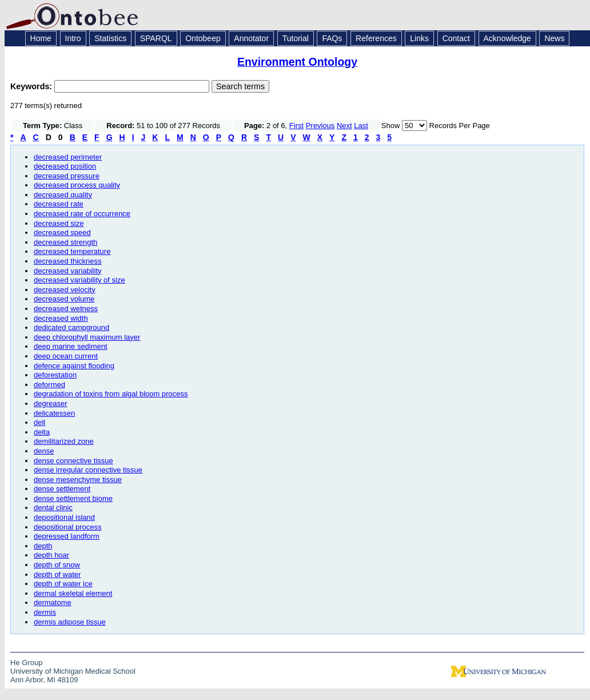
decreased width (61, 318)
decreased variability (68, 271)
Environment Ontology (297, 62)
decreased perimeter (68, 157)
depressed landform (67, 536)
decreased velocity (65, 290)
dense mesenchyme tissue (78, 480)
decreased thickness (68, 261)
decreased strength (65, 242)
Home (41, 38)
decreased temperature (72, 251)
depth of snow (57, 565)
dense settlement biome (73, 498)
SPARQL (156, 38)
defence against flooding (74, 366)
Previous (320, 126)
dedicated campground (71, 327)
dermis (45, 612)
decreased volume (64, 299)
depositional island (64, 517)
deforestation (55, 375)
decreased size (59, 223)
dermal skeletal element (73, 593)
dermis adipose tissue (70, 622)
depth (43, 546)
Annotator (251, 38)
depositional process (68, 527)
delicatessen (54, 413)
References (376, 38)
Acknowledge (507, 38)
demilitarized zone (64, 441)
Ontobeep (203, 38)
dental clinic (53, 508)
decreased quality (63, 195)
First (296, 126)
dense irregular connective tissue (88, 470)
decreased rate (59, 204)
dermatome (53, 602)
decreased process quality (77, 185)
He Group (26, 663)
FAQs (332, 38)
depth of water (57, 574)
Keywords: (32, 86)
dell (39, 422)
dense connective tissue (73, 461)
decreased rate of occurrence (82, 214)
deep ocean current (66, 356)
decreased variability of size (79, 280)
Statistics (110, 38)
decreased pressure (67, 176)
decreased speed (62, 232)
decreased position (65, 166)
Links (419, 38)
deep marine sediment (71, 346)
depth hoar (51, 555)
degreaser (51, 403)
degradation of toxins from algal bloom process (111, 394)
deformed (49, 385)
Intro (73, 38)
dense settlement (62, 489)
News (554, 38)
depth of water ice (63, 584)
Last (361, 126)
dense (44, 451)
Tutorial (296, 38)
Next (344, 126)
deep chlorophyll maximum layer (87, 337)
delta (42, 432)
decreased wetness (66, 309)
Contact (456, 38)
